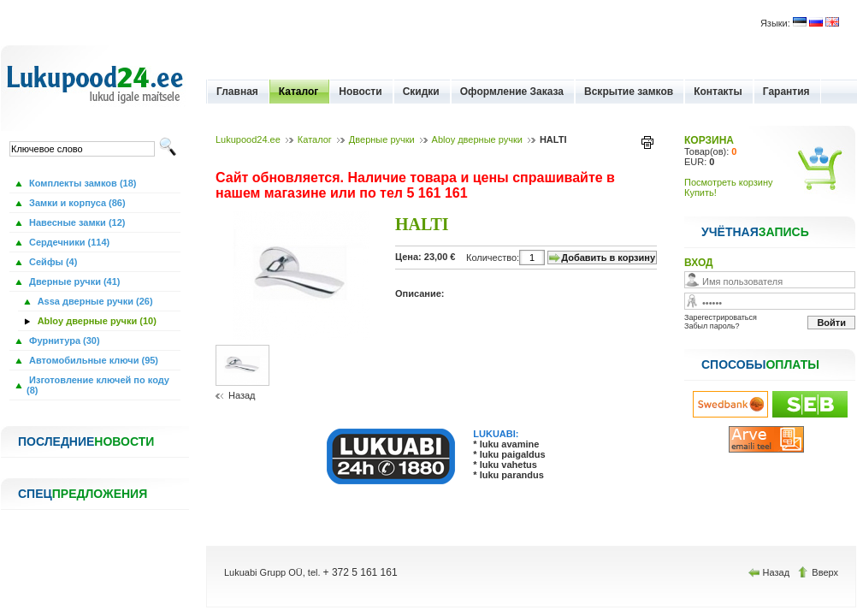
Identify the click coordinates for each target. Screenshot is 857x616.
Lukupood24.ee (248, 139)
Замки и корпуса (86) (76, 203)
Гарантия (786, 92)
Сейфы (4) (52, 262)
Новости (360, 92)
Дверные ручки (382, 139)
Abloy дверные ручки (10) (96, 321)
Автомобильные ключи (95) (92, 360)
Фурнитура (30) (63, 341)
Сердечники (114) (68, 242)
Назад (242, 395)
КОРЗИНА (709, 140)
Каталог (299, 92)
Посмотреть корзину (729, 182)
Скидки (421, 92)
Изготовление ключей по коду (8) (98, 385)
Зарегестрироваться (721, 317)
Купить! (700, 192)
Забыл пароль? (712, 326)
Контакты (718, 92)
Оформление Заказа (512, 92)
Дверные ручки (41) (74, 281)
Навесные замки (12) (76, 222)
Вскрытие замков (629, 92)
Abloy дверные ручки (477, 139)
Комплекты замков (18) (81, 183)
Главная (237, 92)
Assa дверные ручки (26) (94, 301)
